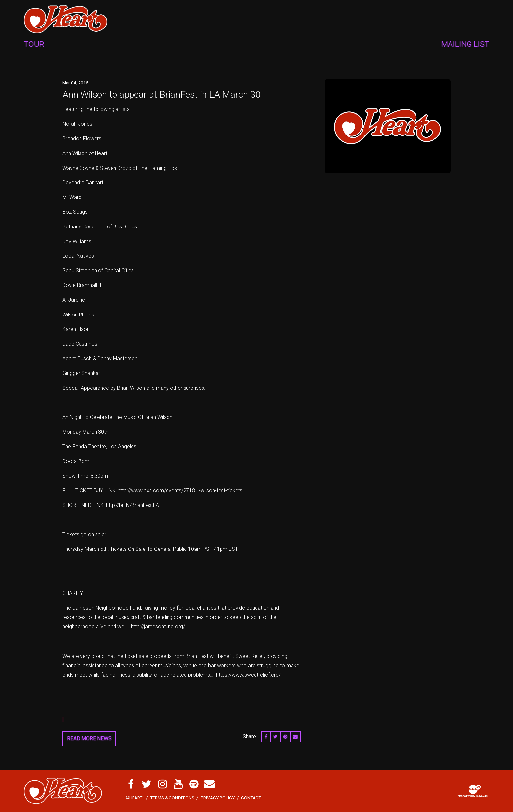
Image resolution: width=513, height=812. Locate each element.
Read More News (89, 739)
